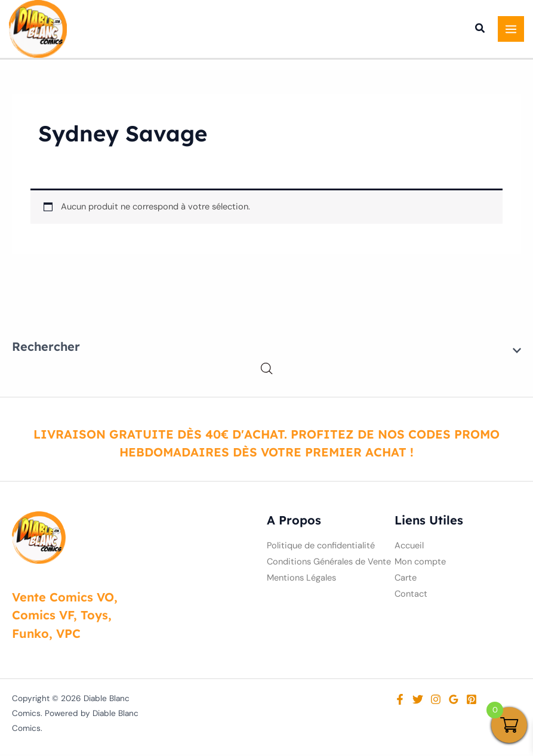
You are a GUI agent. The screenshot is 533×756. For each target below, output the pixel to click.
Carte (406, 580)
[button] (480, 31)
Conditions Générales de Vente (329, 564)
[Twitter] (418, 701)
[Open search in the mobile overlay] (267, 371)
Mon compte (420, 564)
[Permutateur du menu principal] (511, 30)
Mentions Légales (301, 580)
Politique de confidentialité (321, 547)
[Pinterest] (472, 701)
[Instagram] (436, 701)
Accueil (409, 547)
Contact (411, 596)
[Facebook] (400, 701)
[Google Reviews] (454, 701)
